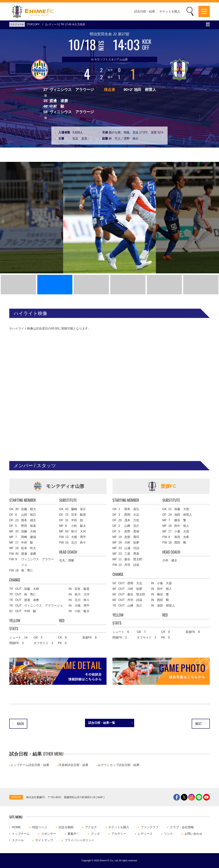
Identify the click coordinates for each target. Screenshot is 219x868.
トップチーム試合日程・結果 (30, 765)
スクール (18, 840)
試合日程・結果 (145, 11)
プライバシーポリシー (79, 840)
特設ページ (40, 827)
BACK (21, 724)
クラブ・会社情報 (182, 827)
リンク (169, 834)
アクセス (91, 827)
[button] (18, 285)
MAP (100, 797)
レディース (145, 834)
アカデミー (119, 834)
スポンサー (49, 834)
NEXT (199, 724)
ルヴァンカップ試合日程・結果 (119, 765)
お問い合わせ (193, 834)
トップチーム (21, 834)
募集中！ (73, 834)
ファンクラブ (150, 827)
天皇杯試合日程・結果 (73, 765)
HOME (16, 827)
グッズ (95, 834)
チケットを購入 (170, 11)
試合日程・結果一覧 (102, 723)
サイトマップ (44, 840)
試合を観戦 (66, 827)
